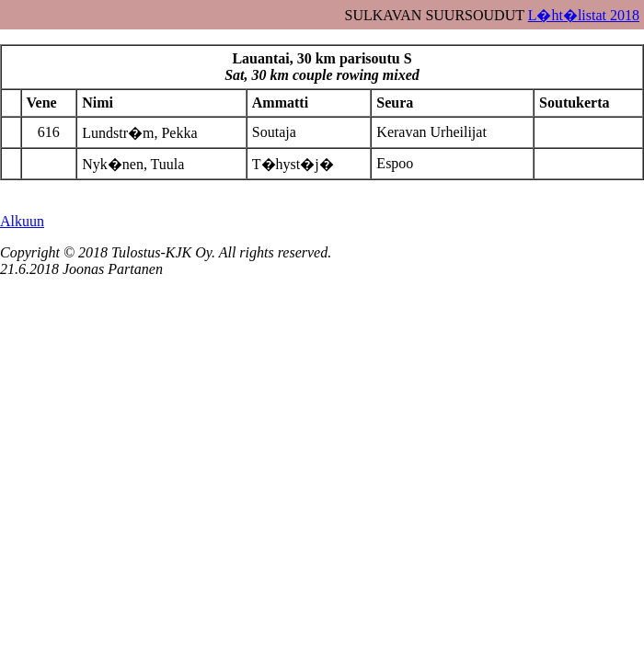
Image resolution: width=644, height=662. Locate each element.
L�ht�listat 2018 (584, 15)
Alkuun (22, 221)
